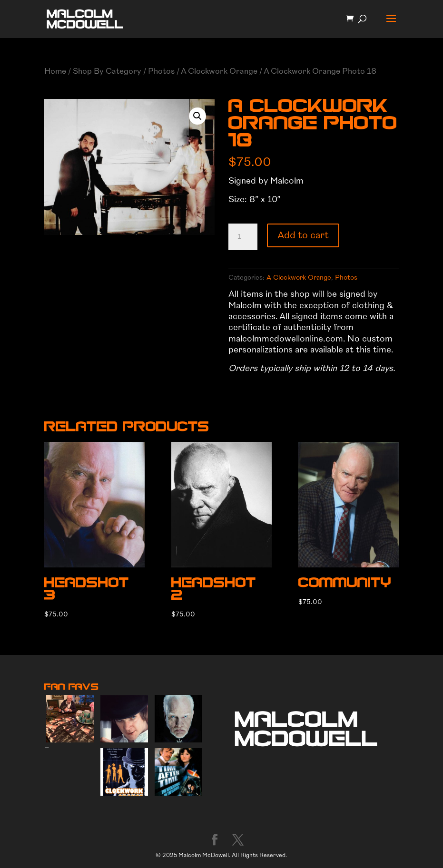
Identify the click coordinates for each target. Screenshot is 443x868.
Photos (161, 71)
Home (55, 71)
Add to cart (303, 235)
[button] (197, 116)
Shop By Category (107, 71)
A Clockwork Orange (219, 71)
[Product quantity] (243, 237)
